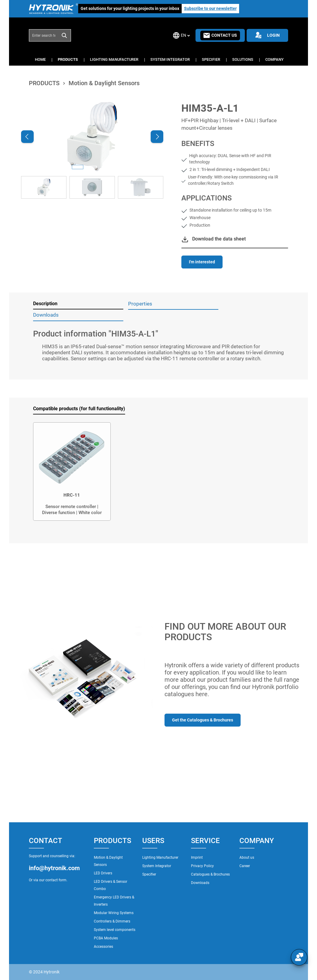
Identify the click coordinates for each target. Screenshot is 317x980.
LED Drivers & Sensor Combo (111, 885)
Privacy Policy (202, 866)
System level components (115, 930)
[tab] (78, 304)
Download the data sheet (219, 239)
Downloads (200, 883)
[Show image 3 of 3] (106, 167)
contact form (56, 880)
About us (247, 857)
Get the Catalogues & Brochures (203, 720)
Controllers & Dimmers (112, 921)
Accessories (103, 947)
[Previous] (27, 137)
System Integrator (157, 866)
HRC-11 (72, 495)
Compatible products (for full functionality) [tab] (79, 409)
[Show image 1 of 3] (78, 167)
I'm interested (202, 262)
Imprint (197, 857)
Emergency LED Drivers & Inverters (114, 901)
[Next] (157, 137)
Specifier (149, 874)
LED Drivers (103, 873)
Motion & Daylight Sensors (108, 861)
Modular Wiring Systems (114, 913)
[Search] (65, 35)
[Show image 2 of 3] (92, 167)
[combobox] (44, 35)
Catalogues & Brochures (210, 874)
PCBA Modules (106, 938)
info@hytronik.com (54, 868)
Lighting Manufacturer (160, 857)
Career (245, 866)
